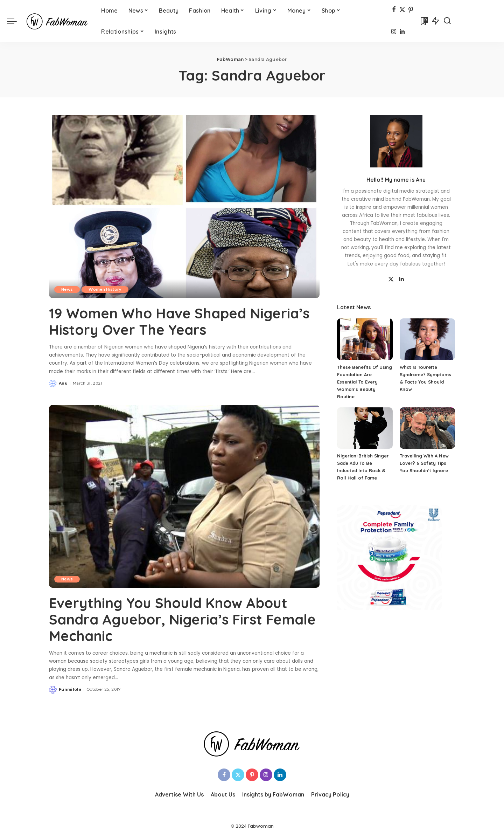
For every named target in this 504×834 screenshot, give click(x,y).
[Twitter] (402, 10)
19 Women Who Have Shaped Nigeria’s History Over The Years (180, 321)
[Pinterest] (411, 10)
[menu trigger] (15, 21)
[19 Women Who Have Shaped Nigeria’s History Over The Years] (184, 206)
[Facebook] (394, 10)
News (67, 289)
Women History (105, 289)
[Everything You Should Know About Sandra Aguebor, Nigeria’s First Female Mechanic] (184, 496)
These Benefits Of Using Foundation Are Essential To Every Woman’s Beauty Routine (365, 382)
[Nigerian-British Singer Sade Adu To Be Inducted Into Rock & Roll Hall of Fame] (365, 428)
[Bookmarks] (423, 21)
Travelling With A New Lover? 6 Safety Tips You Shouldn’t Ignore (424, 463)
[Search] (447, 21)
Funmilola (70, 688)
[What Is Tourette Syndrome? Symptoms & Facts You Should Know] (427, 339)
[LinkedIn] (402, 32)
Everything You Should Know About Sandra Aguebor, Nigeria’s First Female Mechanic (184, 619)
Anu (63, 383)
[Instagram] (394, 32)
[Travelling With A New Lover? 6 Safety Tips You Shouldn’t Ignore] (427, 428)
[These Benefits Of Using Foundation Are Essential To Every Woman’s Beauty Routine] (365, 339)
